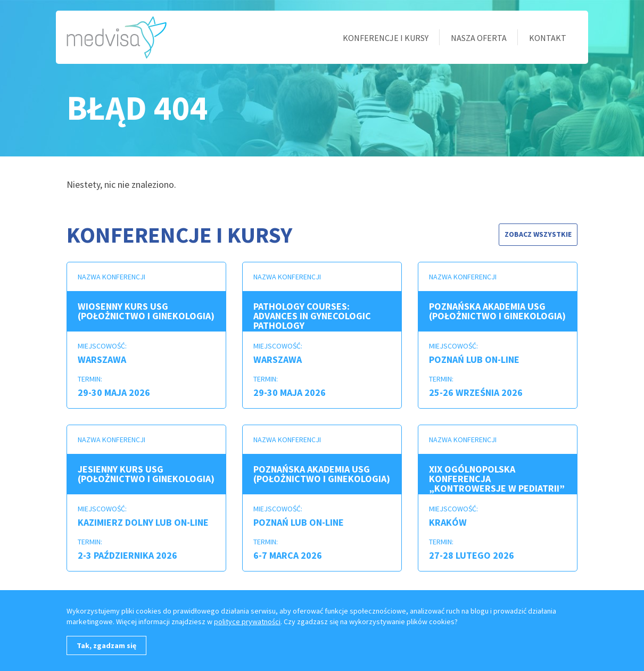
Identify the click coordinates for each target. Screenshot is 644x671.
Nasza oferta (479, 38)
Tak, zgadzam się (106, 645)
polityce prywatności (247, 622)
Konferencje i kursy (386, 38)
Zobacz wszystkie (538, 234)
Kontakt (548, 38)
